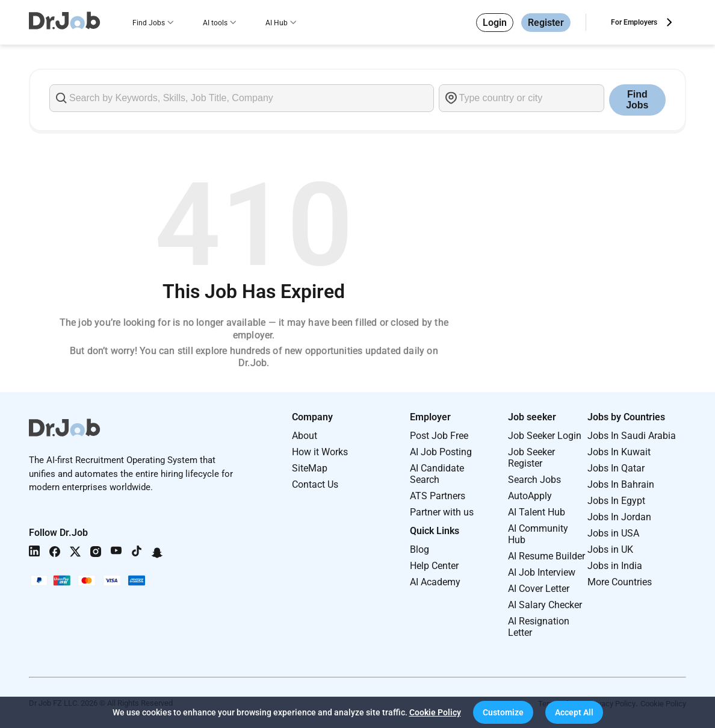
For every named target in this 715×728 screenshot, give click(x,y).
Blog (419, 549)
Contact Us (315, 484)
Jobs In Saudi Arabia (632, 436)
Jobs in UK (610, 549)
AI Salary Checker (545, 605)
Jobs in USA (613, 533)
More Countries (620, 582)
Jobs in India (615, 566)
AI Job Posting (441, 452)
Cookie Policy (435, 712)
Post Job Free (439, 436)
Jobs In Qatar (616, 468)
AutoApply (530, 496)
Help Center (434, 566)
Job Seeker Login (545, 436)
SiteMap (310, 468)
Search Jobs (534, 480)
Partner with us (442, 512)
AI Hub (277, 23)
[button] (503, 712)
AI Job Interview (542, 572)
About (305, 436)
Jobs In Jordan (619, 517)
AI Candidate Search (437, 474)
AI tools (215, 23)
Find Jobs (149, 23)
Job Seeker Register (531, 458)
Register (546, 23)
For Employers (634, 22)
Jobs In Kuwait (619, 452)
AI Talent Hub (537, 512)
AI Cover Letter (539, 589)
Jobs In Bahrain (621, 484)
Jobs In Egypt (616, 501)
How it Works (320, 452)
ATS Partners (438, 496)
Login (495, 23)
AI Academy (435, 582)
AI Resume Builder (546, 556)
